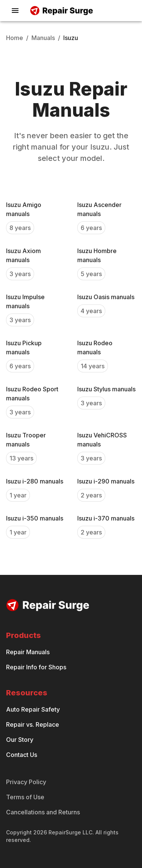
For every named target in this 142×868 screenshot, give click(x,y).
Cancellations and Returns (43, 812)
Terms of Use (25, 797)
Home (15, 38)
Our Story (20, 740)
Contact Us (22, 755)
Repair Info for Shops (36, 667)
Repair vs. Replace (33, 724)
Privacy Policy (26, 782)
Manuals (43, 38)
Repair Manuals (28, 652)
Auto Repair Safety (33, 709)
